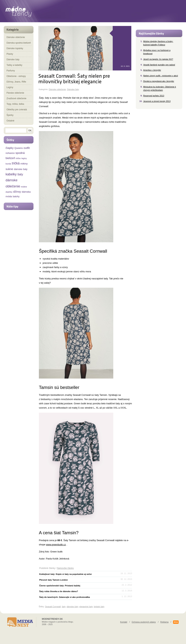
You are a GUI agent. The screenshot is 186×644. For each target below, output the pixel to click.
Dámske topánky (15, 48)
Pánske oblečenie (15, 93)
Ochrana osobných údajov (144, 622)
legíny (24, 158)
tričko (18, 158)
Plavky (10, 54)
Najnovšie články (65, 568)
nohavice (10, 153)
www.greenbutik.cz (56, 545)
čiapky (10, 148)
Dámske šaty (73, 89)
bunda (8, 164)
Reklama (164, 622)
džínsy (17, 192)
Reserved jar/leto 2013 (154, 96)
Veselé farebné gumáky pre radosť (159, 65)
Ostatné (10, 121)
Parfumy (11, 71)
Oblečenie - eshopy (16, 76)
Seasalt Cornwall (53, 607)
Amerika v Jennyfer (152, 70)
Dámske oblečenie (57, 89)
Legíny (10, 87)
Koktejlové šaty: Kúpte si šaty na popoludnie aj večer (66, 574)
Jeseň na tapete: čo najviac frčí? (158, 59)
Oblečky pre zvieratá (17, 110)
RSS (176, 622)
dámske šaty (72, 607)
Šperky (10, 115)
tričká (16, 163)
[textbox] (16, 131)
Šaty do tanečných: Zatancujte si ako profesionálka (65, 597)
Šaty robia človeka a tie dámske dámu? (59, 591)
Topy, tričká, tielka (15, 104)
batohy (16, 196)
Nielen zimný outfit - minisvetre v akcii (161, 76)
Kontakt (124, 622)
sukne (9, 169)
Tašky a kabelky (14, 65)
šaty (64, 607)
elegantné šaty (86, 607)
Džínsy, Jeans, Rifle (16, 82)
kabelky (11, 174)
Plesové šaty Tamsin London (53, 580)
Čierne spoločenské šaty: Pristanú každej (60, 586)
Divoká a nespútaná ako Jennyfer (159, 81)
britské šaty (99, 607)
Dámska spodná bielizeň (19, 43)
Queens (19, 148)
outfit (27, 148)
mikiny (24, 164)
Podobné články (47, 568)
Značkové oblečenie (16, 98)
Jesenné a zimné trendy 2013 (157, 101)
